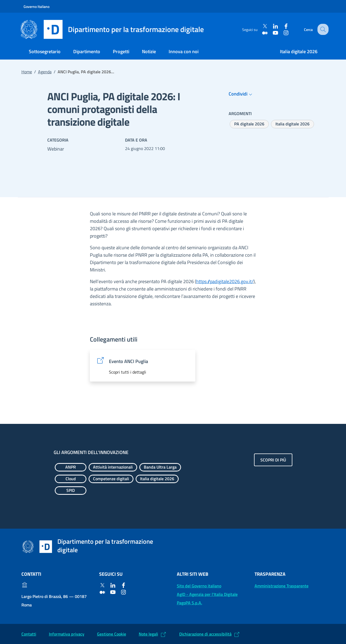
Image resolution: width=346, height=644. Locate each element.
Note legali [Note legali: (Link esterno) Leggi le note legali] (148, 634)
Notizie (149, 51)
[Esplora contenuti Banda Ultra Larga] (160, 467)
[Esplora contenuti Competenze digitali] (111, 479)
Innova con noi (184, 51)
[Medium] (262, 33)
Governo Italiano (36, 6)
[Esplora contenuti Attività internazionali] (113, 467)
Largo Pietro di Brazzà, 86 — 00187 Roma (54, 601)
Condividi (241, 94)
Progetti (121, 51)
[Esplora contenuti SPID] (71, 491)
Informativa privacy (67, 634)
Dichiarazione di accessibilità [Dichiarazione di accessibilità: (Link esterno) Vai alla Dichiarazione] (205, 634)
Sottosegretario (45, 51)
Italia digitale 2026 (299, 51)
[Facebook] (283, 26)
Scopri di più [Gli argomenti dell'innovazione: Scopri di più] (273, 460)
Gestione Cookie (112, 634)
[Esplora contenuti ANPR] (71, 467)
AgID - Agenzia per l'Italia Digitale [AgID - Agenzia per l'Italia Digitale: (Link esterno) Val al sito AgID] (207, 594)
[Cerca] (322, 29)
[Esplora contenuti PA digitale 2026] (249, 124)
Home (27, 72)
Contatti (29, 634)
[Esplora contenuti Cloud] (71, 479)
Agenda (45, 72)
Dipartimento (87, 51)
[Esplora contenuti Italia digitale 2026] (292, 124)
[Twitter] (262, 26)
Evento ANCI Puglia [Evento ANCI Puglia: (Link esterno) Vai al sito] (128, 361)
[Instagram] (283, 33)
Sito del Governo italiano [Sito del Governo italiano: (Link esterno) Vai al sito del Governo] (199, 586)
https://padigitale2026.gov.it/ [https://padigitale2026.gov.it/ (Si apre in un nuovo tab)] (225, 281)
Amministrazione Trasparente (282, 586)
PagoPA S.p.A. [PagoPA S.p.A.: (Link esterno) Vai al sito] (190, 603)
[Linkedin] (272, 26)
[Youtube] (272, 33)
